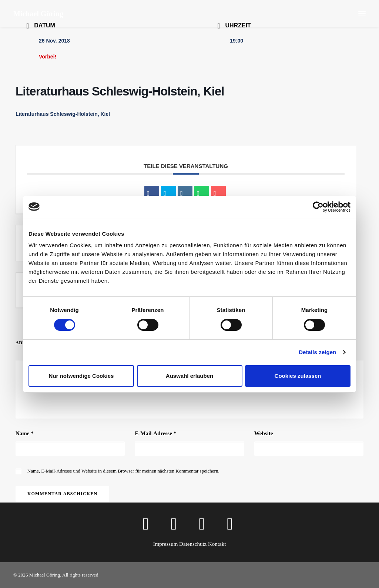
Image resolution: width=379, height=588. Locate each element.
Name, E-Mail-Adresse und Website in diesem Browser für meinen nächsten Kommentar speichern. (123, 471)
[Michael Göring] (38, 14)
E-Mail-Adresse (155, 433)
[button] (362, 14)
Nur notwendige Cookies (81, 376)
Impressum (166, 544)
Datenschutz (193, 544)
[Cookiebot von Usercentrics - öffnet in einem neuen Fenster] (318, 207)
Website (264, 433)
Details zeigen (317, 352)
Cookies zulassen (298, 376)
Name (25, 433)
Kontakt (217, 544)
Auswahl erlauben (189, 376)
